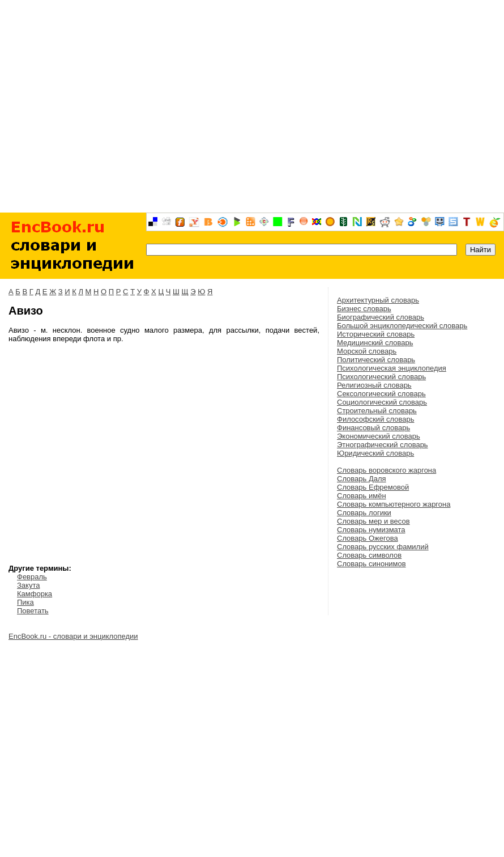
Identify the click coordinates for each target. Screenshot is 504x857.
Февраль (32, 577)
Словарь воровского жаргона (386, 470)
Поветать (33, 611)
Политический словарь (376, 360)
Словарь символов (369, 555)
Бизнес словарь (364, 309)
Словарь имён (362, 496)
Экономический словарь (379, 436)
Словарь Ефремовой (373, 487)
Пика (25, 602)
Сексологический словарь (381, 394)
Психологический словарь (381, 377)
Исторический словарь (376, 334)
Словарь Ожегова (368, 538)
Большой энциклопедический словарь (402, 326)
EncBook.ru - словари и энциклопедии (73, 636)
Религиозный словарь (374, 385)
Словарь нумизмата (371, 530)
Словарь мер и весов (373, 521)
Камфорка (35, 594)
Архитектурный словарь (378, 300)
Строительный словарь (377, 411)
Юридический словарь (375, 453)
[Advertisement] (252, 106)
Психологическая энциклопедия (392, 368)
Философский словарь (375, 419)
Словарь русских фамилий (383, 547)
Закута (28, 585)
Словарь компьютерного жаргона (394, 504)
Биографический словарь (381, 317)
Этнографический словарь (383, 445)
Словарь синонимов (371, 564)
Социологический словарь (382, 402)
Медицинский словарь (375, 343)
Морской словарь (367, 351)
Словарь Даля (362, 479)
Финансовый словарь (373, 428)
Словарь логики (364, 513)
